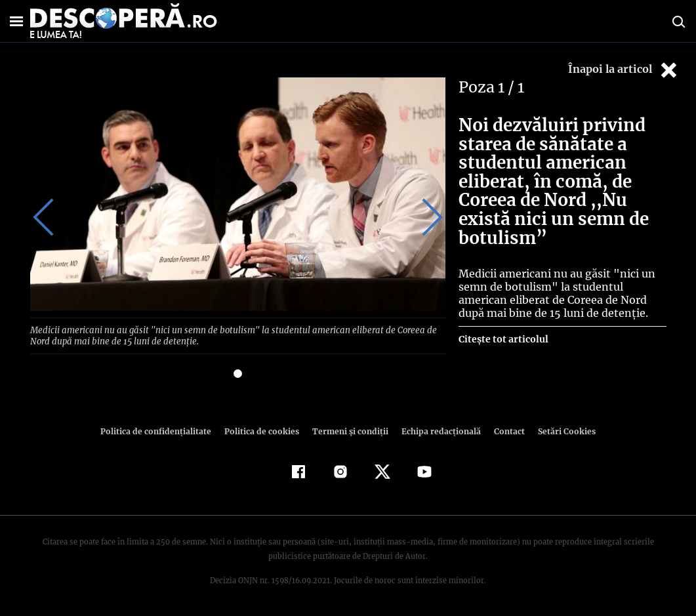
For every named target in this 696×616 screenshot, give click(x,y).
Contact (504, 430)
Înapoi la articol (624, 70)
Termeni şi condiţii (349, 430)
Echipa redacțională (438, 430)
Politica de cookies (264, 430)
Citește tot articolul (503, 339)
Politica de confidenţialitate (162, 430)
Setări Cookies (560, 430)
